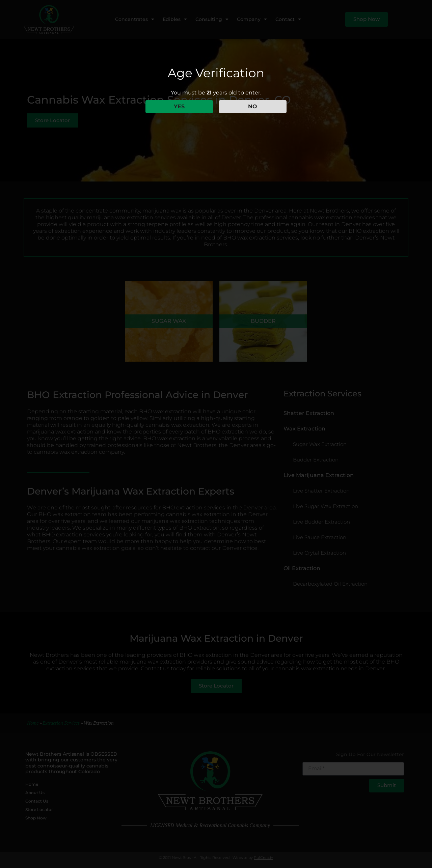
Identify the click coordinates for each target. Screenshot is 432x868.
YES (179, 106)
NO (253, 106)
